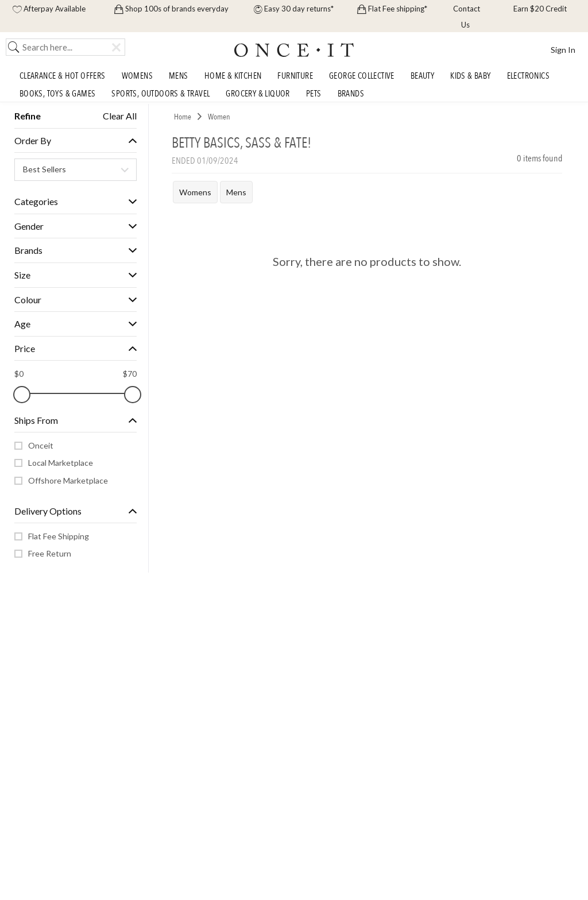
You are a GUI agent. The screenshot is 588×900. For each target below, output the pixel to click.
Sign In (563, 50)
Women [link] (219, 117)
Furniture (295, 76)
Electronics (528, 76)
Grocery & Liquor (258, 94)
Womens (137, 76)
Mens (179, 76)
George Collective (362, 76)
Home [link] (183, 117)
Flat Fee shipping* (392, 9)
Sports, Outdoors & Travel (160, 94)
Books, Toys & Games (58, 94)
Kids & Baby (470, 76)
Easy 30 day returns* (294, 9)
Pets (314, 94)
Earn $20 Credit (539, 9)
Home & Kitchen (233, 76)
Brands (351, 94)
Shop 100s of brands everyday (171, 9)
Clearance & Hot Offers (63, 76)
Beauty (422, 76)
